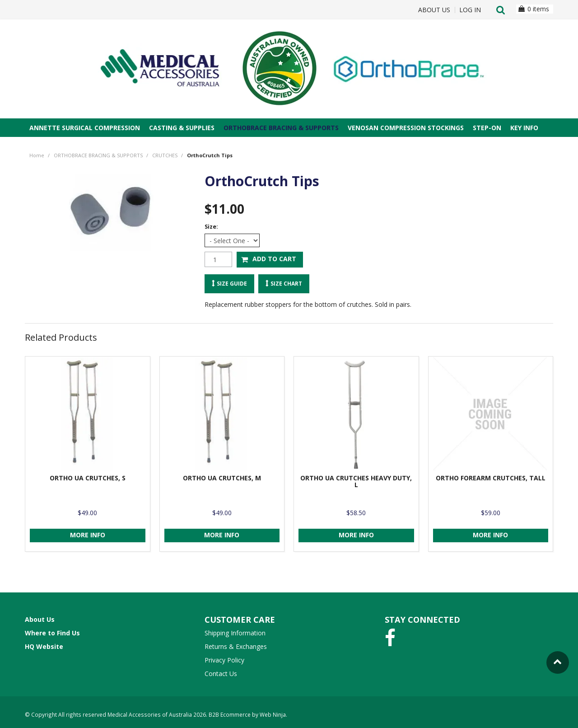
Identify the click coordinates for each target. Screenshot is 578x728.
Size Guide (232, 283)
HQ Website (44, 646)
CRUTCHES (165, 155)
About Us (434, 10)
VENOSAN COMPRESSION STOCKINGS (406, 128)
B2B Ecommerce (230, 714)
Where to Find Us (52, 633)
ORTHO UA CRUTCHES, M (222, 478)
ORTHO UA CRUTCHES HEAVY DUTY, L (356, 481)
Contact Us (221, 674)
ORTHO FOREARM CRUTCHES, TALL (491, 478)
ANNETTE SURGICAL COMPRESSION (85, 128)
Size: (211, 227)
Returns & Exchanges (236, 646)
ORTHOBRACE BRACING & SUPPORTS (281, 128)
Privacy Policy (224, 660)
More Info (88, 535)
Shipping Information (235, 633)
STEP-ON (487, 128)
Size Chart (286, 283)
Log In (470, 10)
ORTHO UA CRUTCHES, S (88, 478)
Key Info (524, 128)
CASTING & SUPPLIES (182, 128)
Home (37, 155)
